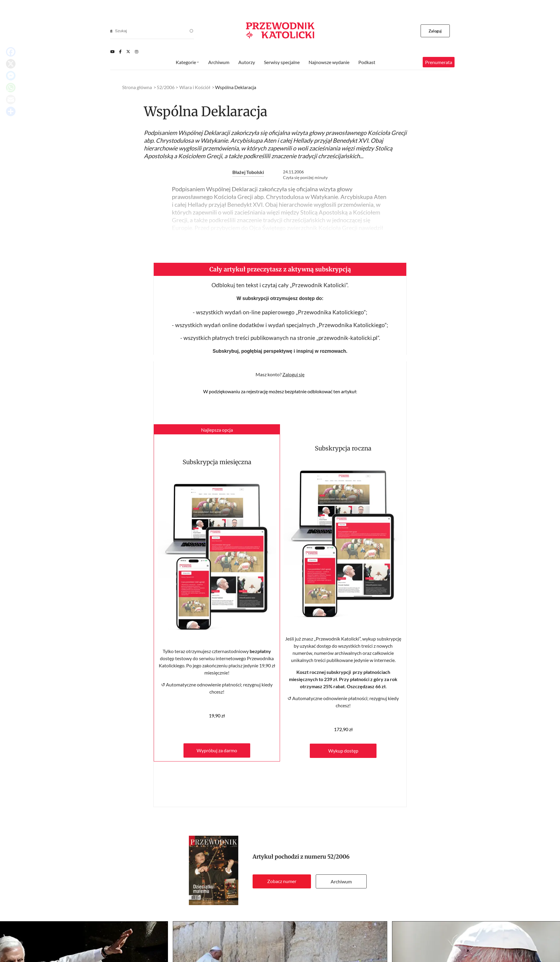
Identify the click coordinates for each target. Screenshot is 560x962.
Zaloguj (435, 31)
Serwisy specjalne (282, 62)
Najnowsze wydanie (329, 62)
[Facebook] (120, 52)
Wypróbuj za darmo (217, 750)
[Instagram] (137, 52)
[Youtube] (112, 52)
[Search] (111, 31)
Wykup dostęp (343, 751)
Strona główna (137, 87)
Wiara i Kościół (195, 87)
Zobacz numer (282, 881)
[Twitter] (128, 52)
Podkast (367, 62)
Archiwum (341, 881)
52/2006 (339, 857)
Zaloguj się (293, 374)
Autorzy (247, 62)
